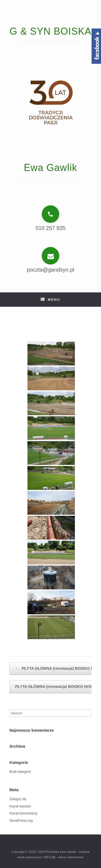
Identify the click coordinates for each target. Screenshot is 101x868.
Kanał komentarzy (23, 813)
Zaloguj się (18, 799)
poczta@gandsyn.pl (51, 270)
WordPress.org (21, 821)
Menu (50, 300)
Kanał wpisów (20, 806)
